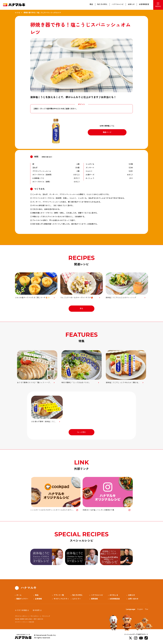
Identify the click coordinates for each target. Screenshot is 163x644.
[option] (37, 367)
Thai (147, 609)
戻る (82, 309)
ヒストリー (77, 599)
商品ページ (107, 132)
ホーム (19, 595)
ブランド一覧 (59, 595)
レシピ (18, 13)
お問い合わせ (133, 599)
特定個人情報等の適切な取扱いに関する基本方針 (29, 619)
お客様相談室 (144, 4)
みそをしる (114, 595)
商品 (91, 4)
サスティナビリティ (61, 599)
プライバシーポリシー (21, 616)
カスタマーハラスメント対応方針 (25, 622)
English (140, 609)
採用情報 (94, 599)
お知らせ (131, 4)
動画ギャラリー (22, 599)
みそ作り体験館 (21, 610)
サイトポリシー (35, 616)
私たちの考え (102, 4)
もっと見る (81, 432)
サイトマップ (46, 616)
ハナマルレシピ (118, 4)
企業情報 (38, 599)
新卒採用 (36, 610)
